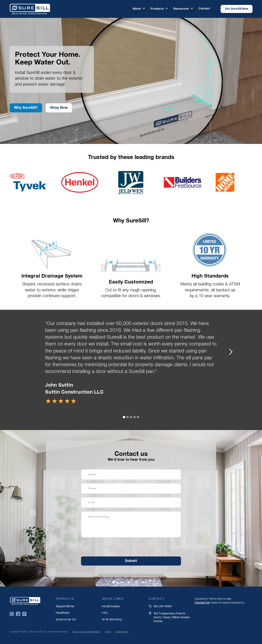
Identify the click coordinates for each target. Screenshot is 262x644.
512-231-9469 (163, 606)
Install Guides (111, 606)
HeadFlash (63, 613)
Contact (204, 9)
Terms (108, 632)
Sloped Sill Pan (65, 606)
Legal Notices (122, 632)
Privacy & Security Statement (86, 632)
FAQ (105, 613)
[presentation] (108, 548)
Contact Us (202, 603)
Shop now (59, 108)
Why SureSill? (26, 108)
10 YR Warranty (112, 619)
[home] (30, 9)
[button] (139, 9)
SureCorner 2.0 (66, 619)
